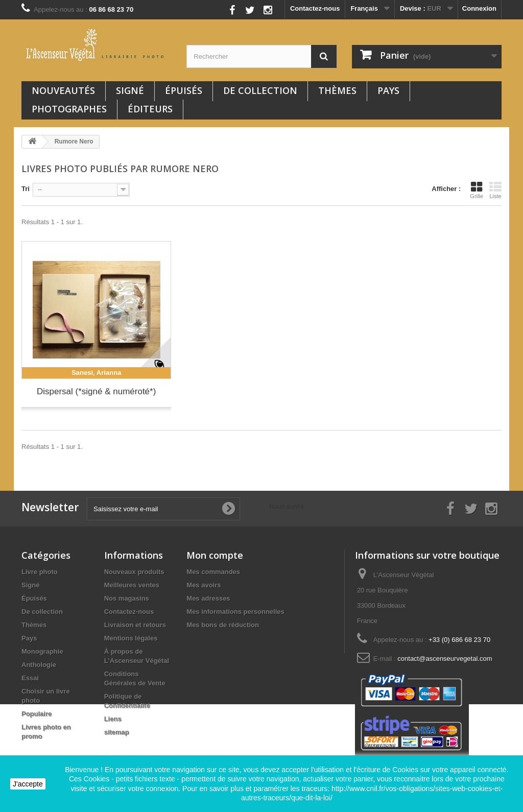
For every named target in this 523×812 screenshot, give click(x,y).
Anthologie (39, 665)
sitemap (117, 732)
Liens (113, 719)
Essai (30, 678)
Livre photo (40, 572)
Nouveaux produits (134, 572)
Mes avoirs (204, 585)
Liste (495, 190)
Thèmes (337, 90)
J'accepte (28, 784)
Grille (477, 190)
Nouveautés (63, 90)
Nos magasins (127, 598)
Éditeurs (150, 109)
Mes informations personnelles (235, 612)
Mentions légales (131, 638)
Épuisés (184, 90)
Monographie (42, 651)
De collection (260, 90)
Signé (130, 90)
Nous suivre (206, 7)
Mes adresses (208, 598)
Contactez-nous (315, 8)
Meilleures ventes (132, 585)
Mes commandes (213, 572)
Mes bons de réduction (223, 625)
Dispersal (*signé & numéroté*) (96, 391)
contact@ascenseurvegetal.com (445, 659)
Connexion (479, 8)
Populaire (37, 714)
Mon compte (215, 555)
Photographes (69, 109)
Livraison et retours (135, 625)
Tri (26, 189)
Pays (388, 90)
